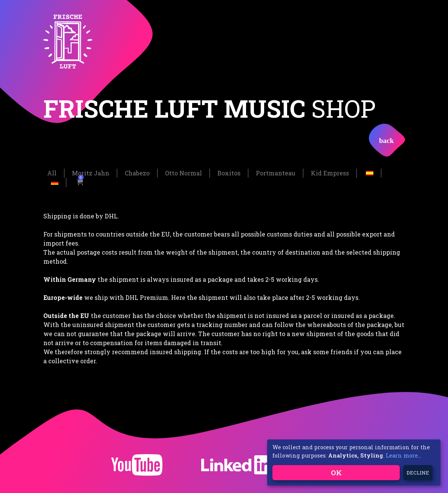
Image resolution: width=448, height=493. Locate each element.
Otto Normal (183, 173)
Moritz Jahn (91, 173)
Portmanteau (276, 173)
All (52, 173)
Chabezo (137, 173)
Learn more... (404, 455)
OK (336, 472)
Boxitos (229, 173)
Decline (418, 473)
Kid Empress (330, 173)
